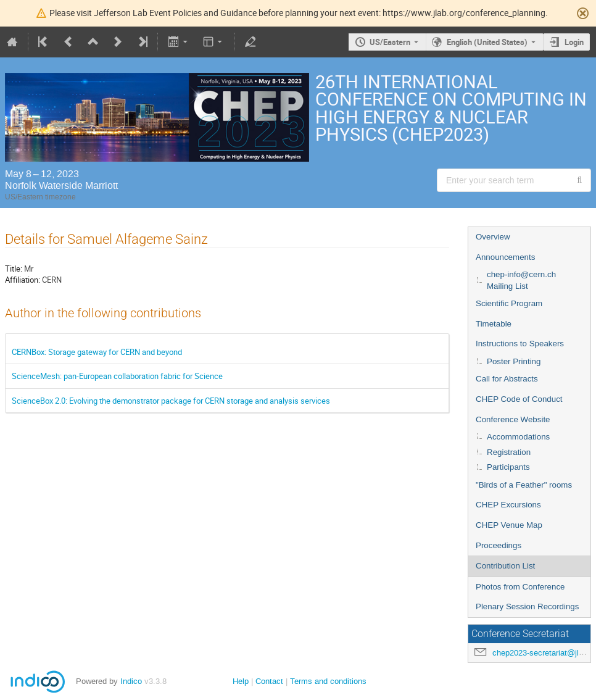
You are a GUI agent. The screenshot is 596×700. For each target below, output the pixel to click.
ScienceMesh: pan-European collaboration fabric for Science (117, 376)
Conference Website (513, 419)
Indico (131, 681)
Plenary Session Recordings (527, 606)
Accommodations (518, 437)
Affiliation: (23, 280)
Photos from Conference (520, 587)
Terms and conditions (328, 681)
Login (574, 42)
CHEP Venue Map (509, 525)
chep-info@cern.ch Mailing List (521, 280)
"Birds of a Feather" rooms (524, 485)
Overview (493, 237)
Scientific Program (509, 303)
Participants (508, 467)
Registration (509, 452)
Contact (269, 681)
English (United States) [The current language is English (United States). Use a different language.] (487, 42)
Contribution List (505, 566)
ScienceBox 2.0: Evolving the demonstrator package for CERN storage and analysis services (171, 401)
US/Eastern (390, 42)
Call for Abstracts (507, 379)
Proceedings (499, 545)
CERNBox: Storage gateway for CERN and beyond (97, 352)
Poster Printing (514, 361)
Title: (14, 269)
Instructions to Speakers (520, 344)
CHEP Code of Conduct (519, 399)
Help (241, 681)
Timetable (494, 324)
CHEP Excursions (508, 505)
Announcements (505, 257)
